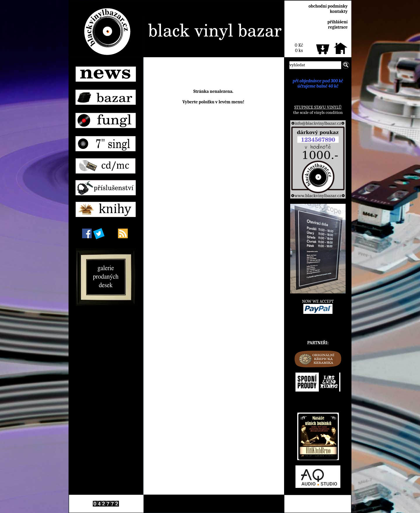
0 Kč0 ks (299, 48)
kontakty (339, 11)
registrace (338, 27)
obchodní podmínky (328, 6)
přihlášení (337, 22)
